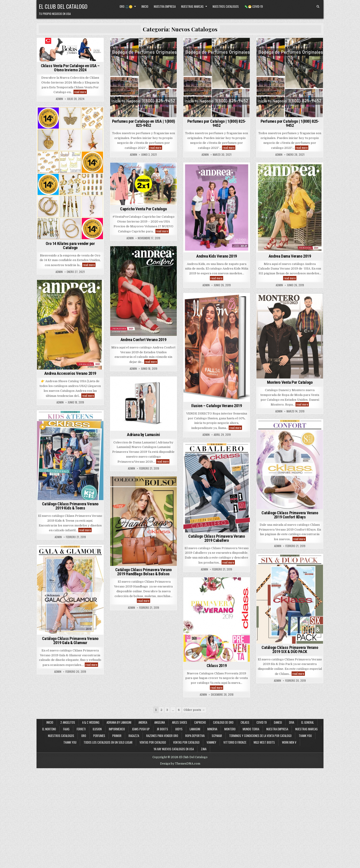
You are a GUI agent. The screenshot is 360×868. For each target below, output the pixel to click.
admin (59, 99)
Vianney (211, 742)
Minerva (212, 729)
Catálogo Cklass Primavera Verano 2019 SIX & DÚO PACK (290, 650)
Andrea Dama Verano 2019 (290, 256)
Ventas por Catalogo (153, 742)
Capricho (200, 722)
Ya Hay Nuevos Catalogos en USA (174, 749)
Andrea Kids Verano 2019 (217, 256)
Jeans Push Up (141, 729)
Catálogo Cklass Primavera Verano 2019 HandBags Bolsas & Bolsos (143, 572)
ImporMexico (117, 729)
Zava (204, 749)
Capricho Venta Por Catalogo (143, 209)
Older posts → (194, 710)
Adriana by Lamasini (143, 435)
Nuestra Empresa (165, 6)
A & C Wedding (91, 722)
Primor (117, 736)
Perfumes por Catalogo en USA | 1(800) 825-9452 (143, 123)
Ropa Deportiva (195, 736)
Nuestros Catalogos (226, 6)
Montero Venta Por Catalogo (290, 382)
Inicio (145, 6)
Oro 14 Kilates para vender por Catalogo (70, 246)
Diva (292, 722)
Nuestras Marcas (192, 6)
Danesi (278, 722)
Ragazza (134, 736)
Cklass (245, 722)
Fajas (66, 729)
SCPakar (217, 736)
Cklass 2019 (217, 666)
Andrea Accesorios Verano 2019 (70, 373)
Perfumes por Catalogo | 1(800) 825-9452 (217, 123)
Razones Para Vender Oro (162, 736)
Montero (230, 729)
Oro (84, 736)
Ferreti (81, 729)
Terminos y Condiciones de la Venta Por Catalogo (260, 736)
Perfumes (99, 736)
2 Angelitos (68, 722)
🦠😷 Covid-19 (254, 6)
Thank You (305, 736)
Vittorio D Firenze (235, 742)
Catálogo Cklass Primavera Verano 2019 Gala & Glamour (70, 641)
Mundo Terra (251, 729)
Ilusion (97, 729)
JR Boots (162, 729)
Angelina (160, 722)
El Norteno (49, 729)
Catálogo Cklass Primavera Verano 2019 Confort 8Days (290, 515)
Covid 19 (262, 722)
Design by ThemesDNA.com (180, 764)
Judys (179, 729)
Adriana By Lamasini (119, 722)
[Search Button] (318, 7)
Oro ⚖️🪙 (126, 6)
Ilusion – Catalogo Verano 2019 (217, 406)
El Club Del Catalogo (63, 6)
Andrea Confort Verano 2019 (143, 340)
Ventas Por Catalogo (186, 742)
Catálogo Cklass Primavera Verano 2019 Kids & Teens (70, 506)
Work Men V (289, 742)
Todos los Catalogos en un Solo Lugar (108, 742)
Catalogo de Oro (223, 722)
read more (80, 92)
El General (308, 722)
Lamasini (195, 729)
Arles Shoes (180, 722)
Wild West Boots (264, 742)
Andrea (143, 722)
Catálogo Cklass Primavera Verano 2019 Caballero (217, 538)
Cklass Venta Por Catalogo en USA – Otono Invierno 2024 (70, 68)
